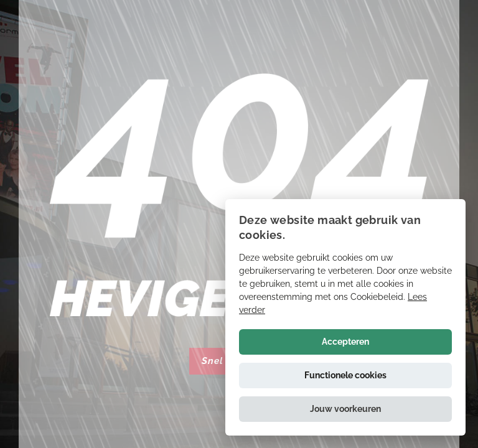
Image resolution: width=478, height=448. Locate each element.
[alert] (345, 317)
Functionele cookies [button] (345, 375)
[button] (345, 409)
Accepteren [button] (345, 342)
